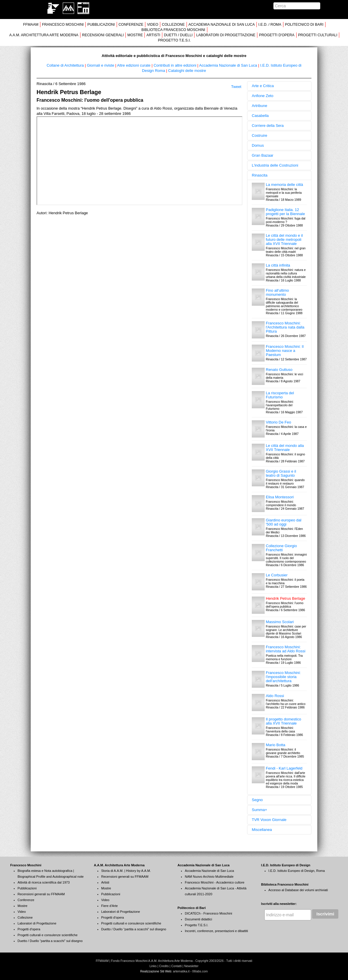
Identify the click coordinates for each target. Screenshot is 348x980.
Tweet (236, 87)
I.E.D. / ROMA (270, 25)
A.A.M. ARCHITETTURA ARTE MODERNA (44, 35)
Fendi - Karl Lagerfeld (284, 768)
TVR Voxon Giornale (269, 820)
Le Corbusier (277, 575)
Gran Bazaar (263, 155)
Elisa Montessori (280, 497)
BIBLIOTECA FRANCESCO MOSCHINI (173, 30)
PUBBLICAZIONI (101, 25)
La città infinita (278, 265)
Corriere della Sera (268, 126)
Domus (258, 145)
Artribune (260, 106)
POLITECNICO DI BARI (304, 25)
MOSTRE (135, 35)
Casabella (260, 116)
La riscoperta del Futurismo (280, 395)
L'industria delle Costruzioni (275, 165)
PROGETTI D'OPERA (277, 35)
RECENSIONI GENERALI (103, 35)
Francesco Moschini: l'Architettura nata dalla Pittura (285, 327)
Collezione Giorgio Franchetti (281, 548)
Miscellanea (262, 830)
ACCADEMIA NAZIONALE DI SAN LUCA (222, 25)
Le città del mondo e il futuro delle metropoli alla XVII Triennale (284, 240)
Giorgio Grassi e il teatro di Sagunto (281, 473)
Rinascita (260, 175)
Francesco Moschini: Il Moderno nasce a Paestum (285, 351)
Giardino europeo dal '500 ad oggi (284, 522)
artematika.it (181, 971)
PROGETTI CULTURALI (318, 35)
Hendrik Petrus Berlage (285, 598)
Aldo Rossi (275, 696)
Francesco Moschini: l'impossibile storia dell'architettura (283, 677)
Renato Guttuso (279, 370)
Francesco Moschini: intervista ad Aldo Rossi (286, 649)
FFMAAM (31, 25)
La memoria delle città (284, 185)
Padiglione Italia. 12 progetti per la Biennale (285, 212)
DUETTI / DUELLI (178, 35)
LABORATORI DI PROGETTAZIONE (226, 35)
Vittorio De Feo (278, 422)
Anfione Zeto (263, 96)
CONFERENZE (131, 25)
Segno (257, 800)
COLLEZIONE (173, 25)
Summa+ (259, 810)
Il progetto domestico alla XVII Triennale (284, 721)
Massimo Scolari (280, 622)
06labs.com (200, 971)
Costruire (260, 135)
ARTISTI (153, 35)
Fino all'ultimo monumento (277, 292)
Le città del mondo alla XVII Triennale (285, 448)
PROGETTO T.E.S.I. (174, 40)
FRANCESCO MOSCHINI (63, 25)
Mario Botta (275, 745)
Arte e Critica (263, 86)
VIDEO (153, 25)
